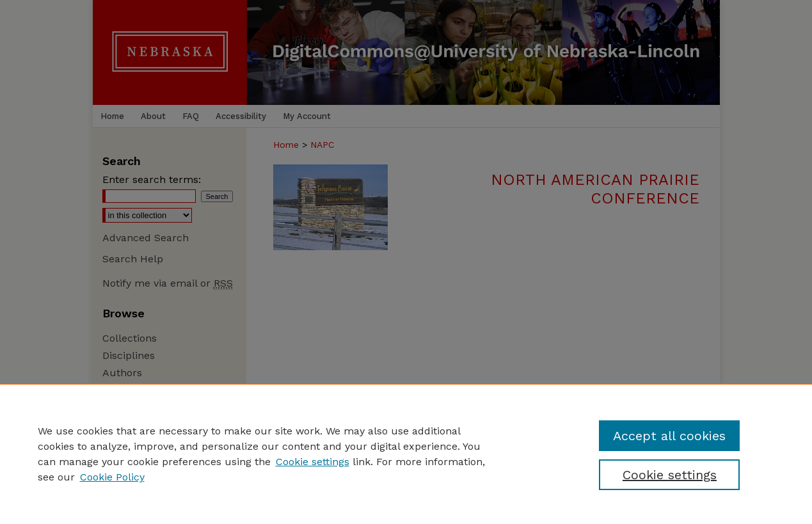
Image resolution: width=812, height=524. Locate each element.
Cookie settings (313, 462)
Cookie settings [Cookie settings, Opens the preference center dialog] (670, 475)
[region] (406, 454)
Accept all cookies (669, 436)
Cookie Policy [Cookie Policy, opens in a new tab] (112, 477)
